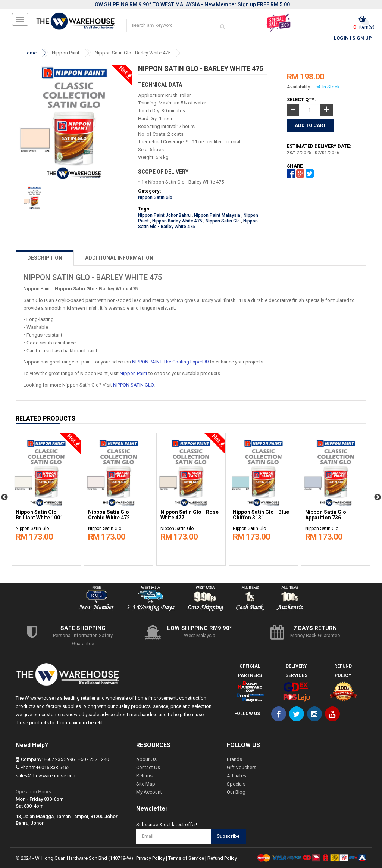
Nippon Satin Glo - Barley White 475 (133, 53)
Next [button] (378, 497)
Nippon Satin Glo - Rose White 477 (190, 515)
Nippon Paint (66, 53)
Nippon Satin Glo (155, 197)
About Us (146, 759)
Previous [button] (4, 497)
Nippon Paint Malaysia (217, 215)
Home (30, 53)
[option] (46, 497)
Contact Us (148, 767)
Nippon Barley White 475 (177, 221)
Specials (236, 784)
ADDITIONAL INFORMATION (119, 258)
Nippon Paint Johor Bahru (164, 215)
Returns (144, 776)
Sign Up (362, 38)
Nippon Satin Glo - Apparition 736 (327, 515)
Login (341, 38)
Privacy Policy (151, 858)
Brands (234, 759)
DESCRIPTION (45, 258)
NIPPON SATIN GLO (133, 385)
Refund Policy (222, 858)
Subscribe (228, 836)
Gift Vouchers (242, 767)
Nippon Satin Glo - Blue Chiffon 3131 (261, 515)
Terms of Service (186, 858)
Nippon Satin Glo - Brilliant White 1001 (39, 515)
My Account (149, 792)
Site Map (146, 784)
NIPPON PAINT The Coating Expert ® (170, 362)
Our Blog (236, 792)
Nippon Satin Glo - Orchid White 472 (110, 515)
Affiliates (237, 776)
